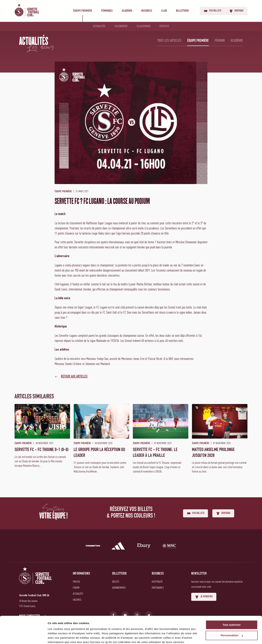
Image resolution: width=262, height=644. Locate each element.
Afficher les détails (60, 637)
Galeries (77, 600)
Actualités (99, 26)
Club (164, 11)
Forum (76, 588)
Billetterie (182, 11)
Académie (127, 11)
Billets (116, 581)
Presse (76, 581)
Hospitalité (157, 581)
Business (147, 11)
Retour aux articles (74, 377)
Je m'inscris (204, 597)
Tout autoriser (232, 609)
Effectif (164, 26)
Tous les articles (169, 41)
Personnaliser (232, 620)
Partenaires (158, 588)
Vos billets (212, 11)
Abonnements (119, 588)
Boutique (236, 11)
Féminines (107, 11)
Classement (144, 26)
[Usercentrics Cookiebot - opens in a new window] (24, 637)
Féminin (220, 41)
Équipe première (83, 11)
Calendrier (121, 26)
